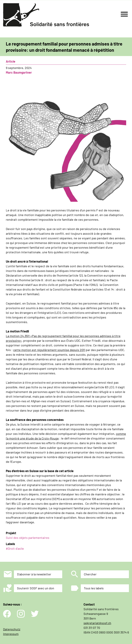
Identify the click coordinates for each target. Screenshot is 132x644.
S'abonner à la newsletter (34, 574)
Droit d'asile (16, 548)
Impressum (11, 634)
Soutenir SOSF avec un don (36, 588)
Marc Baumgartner (19, 72)
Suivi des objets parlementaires (28, 538)
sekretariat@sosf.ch (97, 623)
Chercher (90, 574)
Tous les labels (94, 588)
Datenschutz (12, 629)
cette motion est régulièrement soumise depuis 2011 (49, 350)
